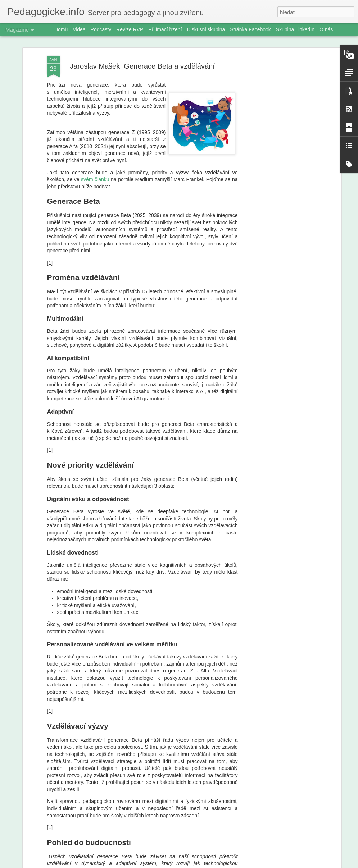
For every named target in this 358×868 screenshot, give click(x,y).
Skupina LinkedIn (295, 29)
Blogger (217, 864)
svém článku (95, 170)
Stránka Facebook (250, 29)
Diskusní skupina (206, 29)
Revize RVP (130, 29)
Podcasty (101, 29)
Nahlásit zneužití (240, 864)
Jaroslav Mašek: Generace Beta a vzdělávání (142, 56)
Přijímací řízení (165, 29)
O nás (326, 29)
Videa (79, 29)
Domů (61, 29)
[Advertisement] (277, 160)
